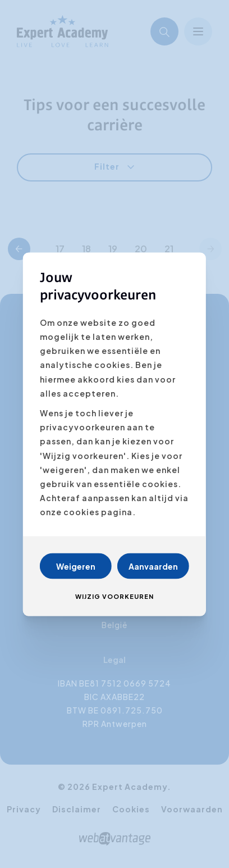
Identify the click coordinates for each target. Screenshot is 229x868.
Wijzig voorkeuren (114, 596)
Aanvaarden (153, 566)
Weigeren (76, 566)
